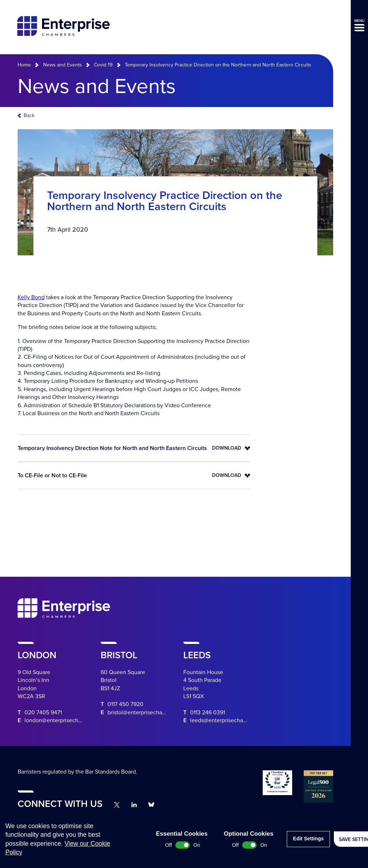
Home (24, 65)
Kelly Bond (31, 297)
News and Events (63, 65)
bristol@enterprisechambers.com (149, 712)
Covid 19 (103, 65)
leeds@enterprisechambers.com (230, 720)
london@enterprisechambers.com (67, 720)
